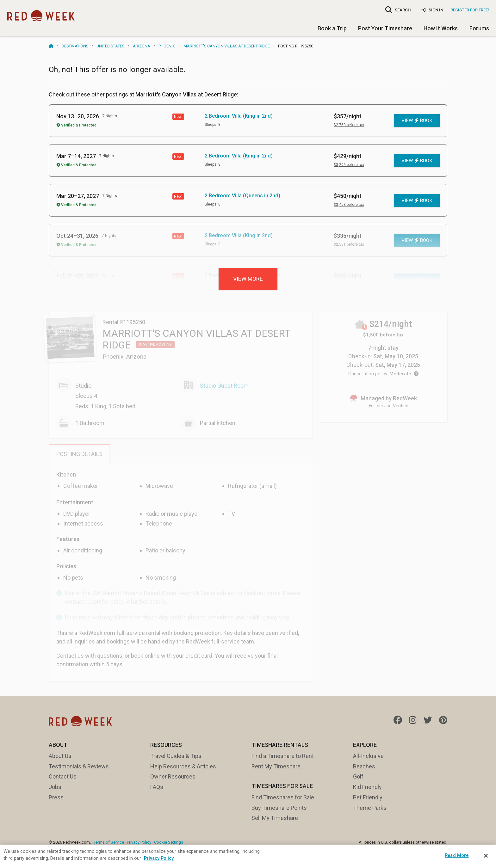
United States (110, 46)
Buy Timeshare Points (279, 808)
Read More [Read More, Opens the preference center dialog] (457, 855)
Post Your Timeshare (385, 28)
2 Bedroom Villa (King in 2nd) (239, 116)
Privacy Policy (139, 842)
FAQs (157, 787)
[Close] (486, 856)
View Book (417, 120)
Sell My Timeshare (275, 818)
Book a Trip (332, 28)
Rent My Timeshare (276, 766)
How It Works (441, 28)
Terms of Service (109, 842)
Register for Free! (470, 10)
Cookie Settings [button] (169, 842)
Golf (358, 776)
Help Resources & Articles (183, 766)
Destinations (75, 46)
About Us (60, 756)
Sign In (432, 10)
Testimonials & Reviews (79, 766)
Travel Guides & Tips (176, 756)
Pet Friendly (368, 797)
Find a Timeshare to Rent (283, 756)
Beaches (364, 766)
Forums (479, 28)
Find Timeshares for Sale (283, 797)
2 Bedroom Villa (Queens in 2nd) (242, 196)
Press (56, 797)
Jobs (55, 787)
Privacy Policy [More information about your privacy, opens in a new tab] (159, 858)
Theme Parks (370, 808)
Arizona (142, 46)
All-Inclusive (368, 756)
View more (248, 279)
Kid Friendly (367, 787)
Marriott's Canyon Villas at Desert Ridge (227, 46)
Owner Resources (173, 776)
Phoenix (167, 46)
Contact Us (63, 776)
